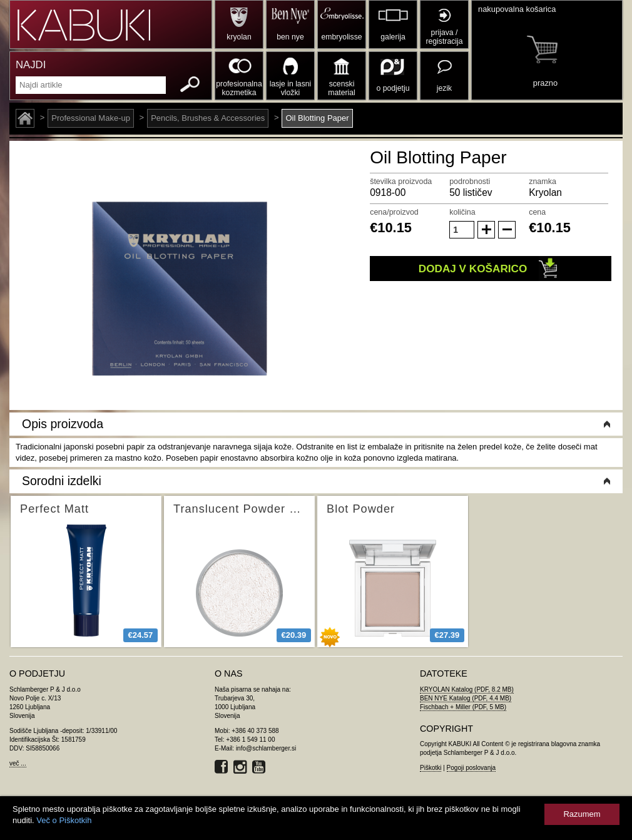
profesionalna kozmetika (239, 88)
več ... (18, 763)
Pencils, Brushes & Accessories (208, 118)
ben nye (290, 37)
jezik (444, 88)
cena (537, 212)
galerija (393, 37)
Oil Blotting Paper (317, 118)
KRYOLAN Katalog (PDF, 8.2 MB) (467, 689)
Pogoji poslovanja (471, 768)
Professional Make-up (91, 118)
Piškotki (431, 768)
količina (462, 212)
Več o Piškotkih (64, 820)
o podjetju (393, 88)
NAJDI (31, 65)
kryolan (239, 37)
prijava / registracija (444, 37)
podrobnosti (470, 182)
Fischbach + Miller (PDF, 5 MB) (463, 707)
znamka (543, 182)
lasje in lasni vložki (291, 88)
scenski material (341, 88)
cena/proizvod (394, 212)
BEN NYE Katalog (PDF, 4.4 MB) (466, 698)
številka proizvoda (401, 182)
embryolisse (341, 37)
